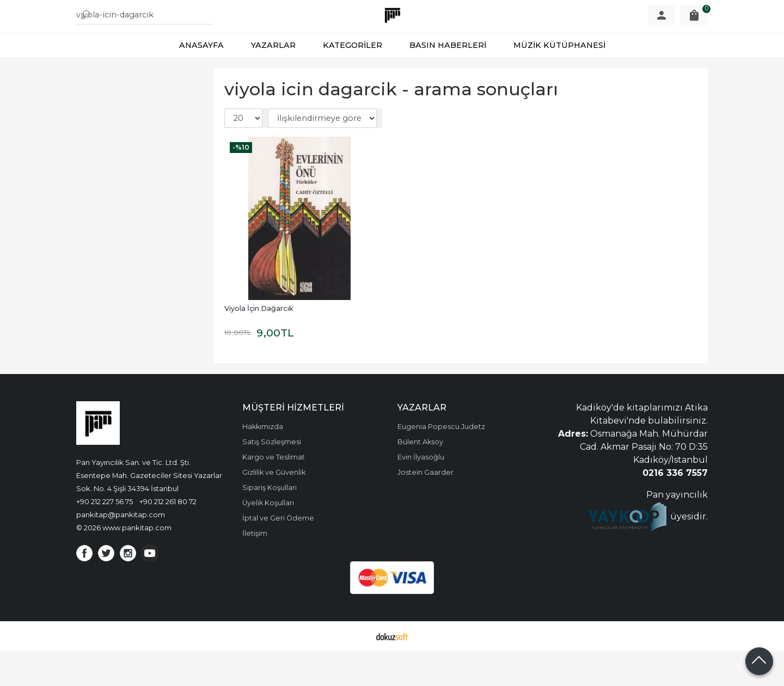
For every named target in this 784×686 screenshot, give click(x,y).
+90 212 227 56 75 (105, 537)
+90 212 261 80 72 (168, 537)
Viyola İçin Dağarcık (259, 344)
